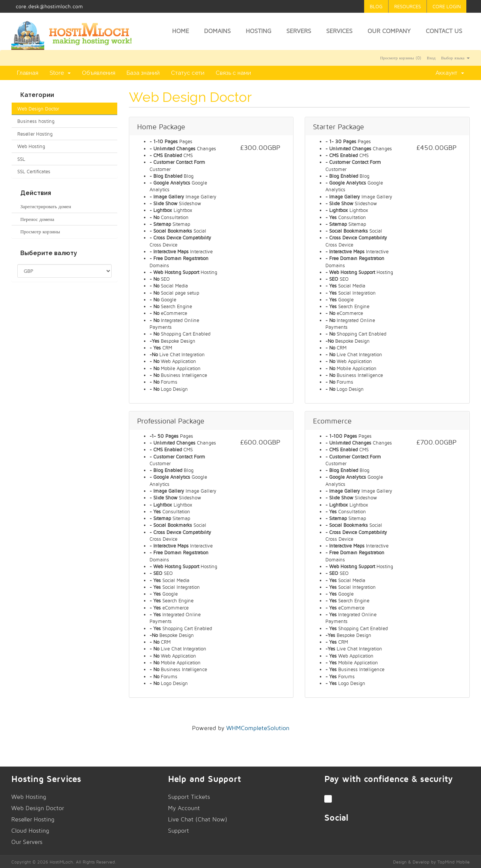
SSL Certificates (34, 171)
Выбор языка (455, 58)
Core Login (447, 6)
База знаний (143, 73)
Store (60, 73)
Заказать (261, 169)
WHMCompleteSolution (258, 728)
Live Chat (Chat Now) (198, 819)
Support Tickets (189, 797)
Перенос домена (36, 219)
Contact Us (444, 31)
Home (181, 31)
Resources (408, 6)
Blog (376, 6)
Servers (299, 31)
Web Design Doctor (38, 109)
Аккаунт (450, 73)
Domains (217, 31)
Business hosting (36, 121)
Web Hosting (31, 146)
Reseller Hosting (35, 134)
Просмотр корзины (39, 231)
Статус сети (188, 73)
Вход (431, 58)
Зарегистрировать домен (44, 206)
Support (178, 831)
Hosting (259, 31)
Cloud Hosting (30, 831)
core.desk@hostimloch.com (49, 6)
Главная (28, 73)
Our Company (389, 31)
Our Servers (27, 842)
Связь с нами (233, 73)
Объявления (99, 73)
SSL (21, 159)
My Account (184, 808)
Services (339, 31)
